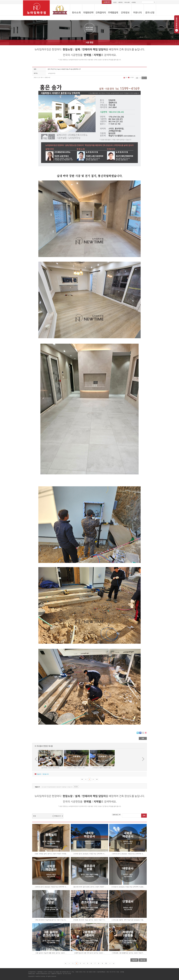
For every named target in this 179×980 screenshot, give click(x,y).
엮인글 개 (46, 774)
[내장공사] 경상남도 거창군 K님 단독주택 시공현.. (128, 887)
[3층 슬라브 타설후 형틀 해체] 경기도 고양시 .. (51, 953)
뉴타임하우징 (52, 73)
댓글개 (39, 774)
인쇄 (126, 77)
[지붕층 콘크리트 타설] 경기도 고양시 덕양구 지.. (89, 920)
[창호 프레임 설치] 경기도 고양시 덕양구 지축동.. (51, 854)
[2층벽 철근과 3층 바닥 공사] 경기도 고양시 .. (89, 953)
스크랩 (131, 77)
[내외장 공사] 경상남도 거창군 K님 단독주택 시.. (89, 854)
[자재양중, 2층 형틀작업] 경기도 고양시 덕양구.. (128, 953)
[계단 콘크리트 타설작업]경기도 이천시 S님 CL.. (51, 920)
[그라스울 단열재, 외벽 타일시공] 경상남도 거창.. (128, 920)
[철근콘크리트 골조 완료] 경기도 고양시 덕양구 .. (89, 887)
